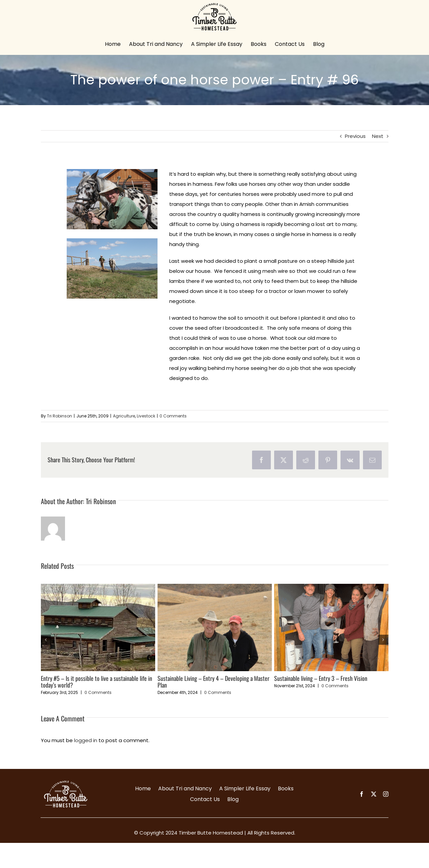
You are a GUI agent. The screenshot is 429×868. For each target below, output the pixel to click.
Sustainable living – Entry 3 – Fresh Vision (321, 678)
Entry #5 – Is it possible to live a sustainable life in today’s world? (97, 682)
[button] (46, 640)
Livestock (146, 416)
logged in (86, 740)
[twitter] (374, 794)
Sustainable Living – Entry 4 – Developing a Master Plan (213, 682)
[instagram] (386, 794)
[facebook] (362, 794)
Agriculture (124, 416)
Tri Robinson (59, 416)
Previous (355, 136)
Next (378, 136)
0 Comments (173, 416)
